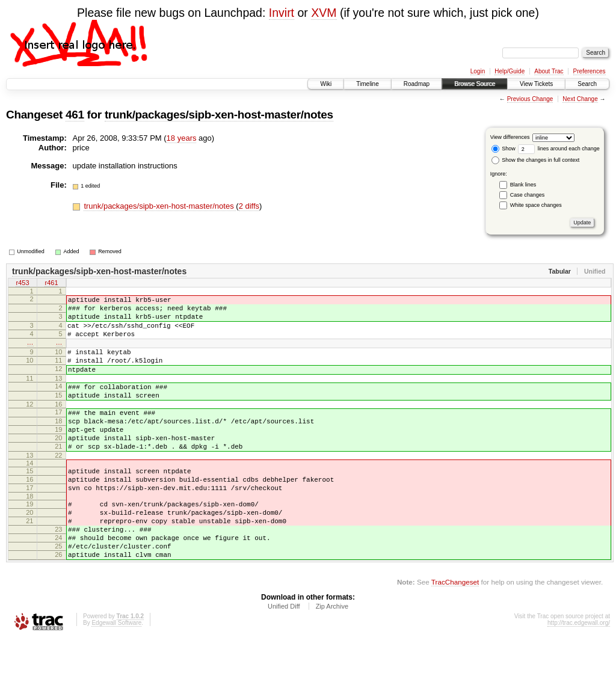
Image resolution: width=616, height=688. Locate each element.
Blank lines (523, 185)
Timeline (367, 84)
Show (504, 149)
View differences (510, 137)
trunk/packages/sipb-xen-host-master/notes (219, 115)
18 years (182, 138)
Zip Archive (332, 655)
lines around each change (559, 149)
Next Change (580, 99)
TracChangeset (455, 631)
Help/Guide (510, 71)
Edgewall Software (116, 671)
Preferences (590, 71)
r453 (22, 284)
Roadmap (417, 84)
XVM (324, 13)
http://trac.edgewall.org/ (579, 671)
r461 (51, 284)
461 (75, 115)
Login (478, 71)
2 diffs (249, 206)
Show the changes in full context (536, 160)
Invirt (282, 13)
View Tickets (536, 84)
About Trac (549, 71)
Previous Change (530, 99)
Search (587, 84)
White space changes (536, 205)
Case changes (528, 195)
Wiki (326, 84)
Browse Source (475, 84)
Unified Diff (284, 655)
